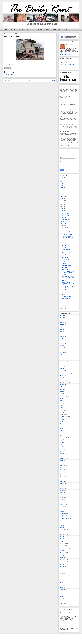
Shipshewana (63, 553)
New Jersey (62, 504)
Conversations (63, 352)
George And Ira (66, 260)
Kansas (61, 440)
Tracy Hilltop (65, 246)
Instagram (62, 433)
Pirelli (63, 295)
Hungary (62, 421)
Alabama (62, 316)
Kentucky (62, 442)
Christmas (62, 343)
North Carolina (63, 514)
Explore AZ (62, 387)
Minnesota (62, 474)
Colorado (62, 348)
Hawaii (61, 410)
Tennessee (62, 569)
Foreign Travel (63, 396)
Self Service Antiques (67, 265)
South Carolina (63, 560)
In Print (61, 428)
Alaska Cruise (63, 320)
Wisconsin (62, 596)
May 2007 (65, 227)
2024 (63, 180)
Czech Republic (63, 364)
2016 (63, 195)
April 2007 (65, 229)
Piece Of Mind (63, 539)
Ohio (61, 520)
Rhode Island (63, 546)
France (61, 398)
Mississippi (62, 477)
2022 (63, 183)
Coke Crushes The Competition (66, 253)
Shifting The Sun (66, 302)
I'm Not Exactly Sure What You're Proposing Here (68, 272)
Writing (61, 599)
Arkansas (62, 325)
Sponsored (62, 567)
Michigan (62, 470)
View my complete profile (65, 54)
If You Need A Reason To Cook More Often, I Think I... (68, 238)
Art (60, 327)
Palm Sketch (63, 527)
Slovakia (62, 557)
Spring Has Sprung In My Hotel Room (68, 287)
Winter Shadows (66, 269)
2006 (63, 307)
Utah (61, 580)
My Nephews (63, 491)
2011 (63, 204)
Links (61, 447)
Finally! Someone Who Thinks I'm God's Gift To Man (68, 284)
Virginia (61, 587)
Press (48, 29)
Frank (61, 401)
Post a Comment (9, 74)
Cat (61, 341)
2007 (63, 212)
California (62, 336)
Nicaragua (62, 511)
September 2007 (66, 220)
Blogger (43, 639)
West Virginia (63, 594)
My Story (62, 493)
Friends (61, 403)
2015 (63, 197)
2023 (63, 181)
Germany (62, 408)
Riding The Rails (66, 258)
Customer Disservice (64, 362)
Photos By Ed (63, 537)
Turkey (61, 578)
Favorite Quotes (56, 29)
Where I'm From (30, 29)
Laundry (62, 445)
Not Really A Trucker (64, 518)
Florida (61, 391)
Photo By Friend (63, 534)
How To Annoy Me (64, 417)
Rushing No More (66, 256)
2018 (63, 191)
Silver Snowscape (66, 248)
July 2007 (65, 223)
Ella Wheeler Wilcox (64, 382)
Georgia (61, 405)
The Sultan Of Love (66, 267)
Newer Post (7, 81)
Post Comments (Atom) (33, 84)
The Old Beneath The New (68, 293)
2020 (63, 187)
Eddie (61, 378)
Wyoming (62, 601)
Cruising (62, 359)
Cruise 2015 (62, 357)
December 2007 (66, 214)
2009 (63, 208)
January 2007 (66, 304)
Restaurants (62, 544)
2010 (63, 206)
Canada (61, 339)
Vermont (62, 583)
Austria (61, 329)
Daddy (61, 366)
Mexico (61, 468)
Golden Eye (65, 244)
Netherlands (62, 497)
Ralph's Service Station (67, 235)
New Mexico (62, 507)
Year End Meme (63, 603)
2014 (63, 199)
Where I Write (40, 29)
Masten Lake (63, 461)
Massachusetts (63, 458)
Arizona (61, 322)
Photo (9, 66)
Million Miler (62, 472)
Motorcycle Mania (64, 486)
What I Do (13, 29)
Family (61, 389)
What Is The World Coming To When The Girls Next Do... (68, 277)
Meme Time (62, 465)
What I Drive (21, 29)
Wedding (62, 592)
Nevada (61, 500)
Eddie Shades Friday (67, 281)
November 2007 (66, 216)
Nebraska (62, 495)
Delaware (62, 368)
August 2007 (65, 221)
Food (61, 394)
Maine (61, 451)
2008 (63, 210)
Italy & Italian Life (64, 438)
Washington (62, 590)
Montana (62, 484)
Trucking (62, 573)
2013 (63, 201)
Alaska (61, 318)
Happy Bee (65, 274)
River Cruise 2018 (64, 548)
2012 (63, 203)
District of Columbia (64, 371)
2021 (63, 185)
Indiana (61, 431)
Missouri (62, 479)
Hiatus (61, 412)
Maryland (62, 456)
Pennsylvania (63, 530)
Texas (61, 571)
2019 (63, 189)
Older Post (53, 81)
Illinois (61, 426)
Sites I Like (65, 29)
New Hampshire (63, 502)
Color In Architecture (67, 297)
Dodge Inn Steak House (65, 373)
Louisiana (62, 449)
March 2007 (65, 231)
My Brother (62, 488)
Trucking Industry (64, 576)
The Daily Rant (71, 44)
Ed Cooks (62, 375)
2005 (63, 308)
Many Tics (62, 454)
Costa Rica (62, 355)
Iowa (61, 435)
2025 (63, 178)
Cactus (61, 334)
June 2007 (65, 225)
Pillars (64, 262)
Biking (61, 332)
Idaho (61, 424)
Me (60, 463)
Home (6, 29)
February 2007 (66, 233)
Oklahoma (62, 523)
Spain (61, 564)
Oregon (61, 525)
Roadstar (62, 550)
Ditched (64, 264)
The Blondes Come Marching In (66, 299)
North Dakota (63, 516)
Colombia (62, 345)
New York (62, 509)
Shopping (62, 555)
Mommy (61, 481)
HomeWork (62, 415)
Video (61, 585)
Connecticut (62, 350)
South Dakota (63, 562)
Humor (61, 419)
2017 (63, 193)
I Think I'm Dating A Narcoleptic (66, 250)
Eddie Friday (63, 380)
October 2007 (66, 218)
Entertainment (63, 385)
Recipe (61, 541)
